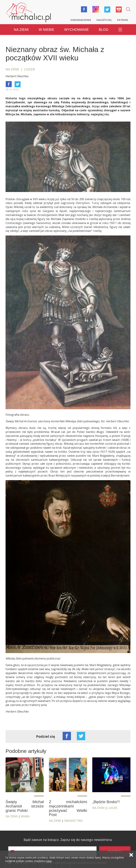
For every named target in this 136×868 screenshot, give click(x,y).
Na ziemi (21, 30)
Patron (122, 20)
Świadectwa (73, 821)
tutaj (49, 861)
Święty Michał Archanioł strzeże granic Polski (25, 806)
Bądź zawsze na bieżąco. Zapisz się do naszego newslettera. (68, 840)
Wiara (25, 816)
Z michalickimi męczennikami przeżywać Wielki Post (68, 808)
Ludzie (112, 808)
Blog (104, 30)
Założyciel (104, 20)
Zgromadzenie (81, 20)
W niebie (46, 30)
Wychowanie (76, 30)
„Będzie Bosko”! (106, 802)
